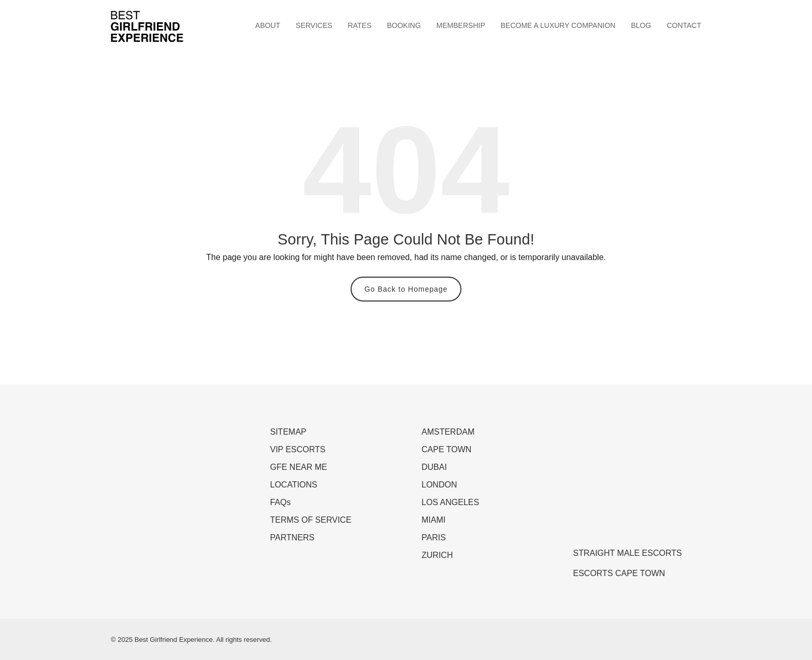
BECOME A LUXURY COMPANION (558, 25)
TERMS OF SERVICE (311, 520)
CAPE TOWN (446, 449)
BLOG (641, 25)
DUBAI (434, 467)
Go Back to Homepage (406, 289)
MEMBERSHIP (461, 25)
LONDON (439, 485)
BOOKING (404, 25)
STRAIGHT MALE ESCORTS (628, 553)
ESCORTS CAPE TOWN (619, 573)
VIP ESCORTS (298, 449)
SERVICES (314, 25)
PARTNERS (293, 537)
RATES (360, 25)
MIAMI (433, 520)
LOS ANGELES (450, 502)
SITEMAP (288, 432)
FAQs (281, 502)
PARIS (434, 537)
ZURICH (437, 555)
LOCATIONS (294, 485)
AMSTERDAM (448, 432)
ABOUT (268, 25)
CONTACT (684, 25)
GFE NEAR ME (299, 467)
